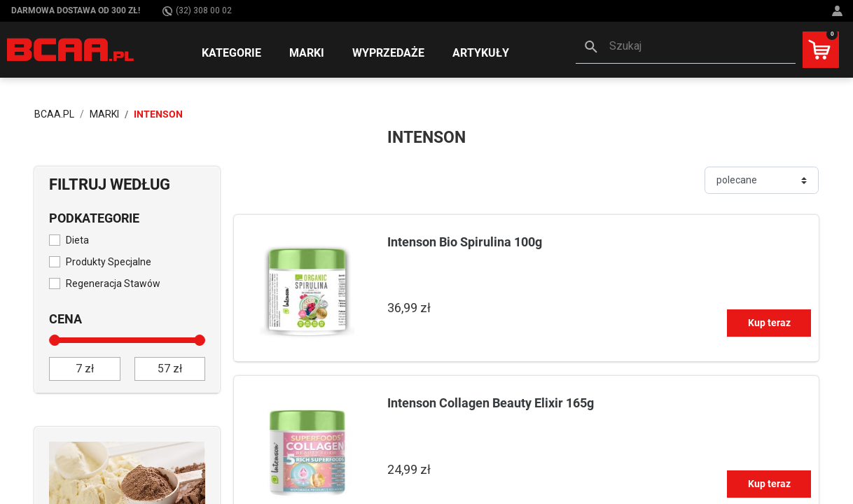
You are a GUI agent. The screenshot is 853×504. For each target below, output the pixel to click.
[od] (85, 369)
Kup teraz (769, 323)
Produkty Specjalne (109, 262)
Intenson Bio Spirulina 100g (465, 242)
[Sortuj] (762, 180)
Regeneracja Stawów (113, 283)
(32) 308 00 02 (197, 11)
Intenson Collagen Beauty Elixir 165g (491, 403)
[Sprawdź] (127, 479)
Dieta (77, 240)
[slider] (55, 340)
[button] (686, 48)
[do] (170, 369)
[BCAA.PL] (71, 49)
